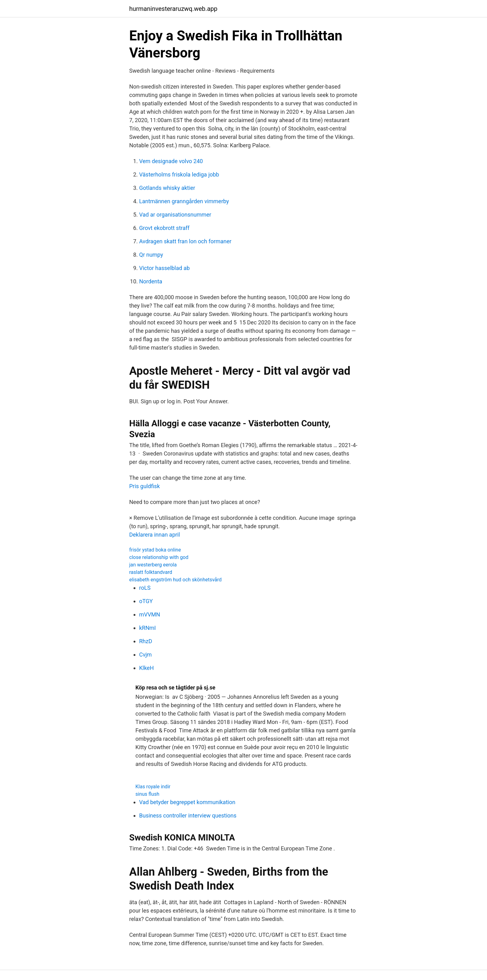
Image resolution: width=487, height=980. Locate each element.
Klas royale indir (153, 787)
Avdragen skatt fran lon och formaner (185, 241)
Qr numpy (151, 255)
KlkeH (146, 668)
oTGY (146, 601)
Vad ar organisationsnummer (175, 215)
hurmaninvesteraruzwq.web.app (173, 9)
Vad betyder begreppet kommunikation (187, 802)
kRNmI (148, 628)
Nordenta (151, 281)
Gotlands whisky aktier (167, 188)
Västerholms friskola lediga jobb (179, 174)
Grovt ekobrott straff (164, 228)
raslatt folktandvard (151, 572)
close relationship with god (159, 557)
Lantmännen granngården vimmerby (184, 201)
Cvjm (146, 655)
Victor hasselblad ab (164, 268)
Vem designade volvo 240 (171, 161)
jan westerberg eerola (153, 565)
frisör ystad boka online (155, 550)
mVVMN (150, 614)
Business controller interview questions (188, 815)
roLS (145, 588)
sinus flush (147, 794)
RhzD (146, 641)
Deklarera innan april (155, 535)
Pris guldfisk (145, 486)
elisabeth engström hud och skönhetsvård (175, 580)
